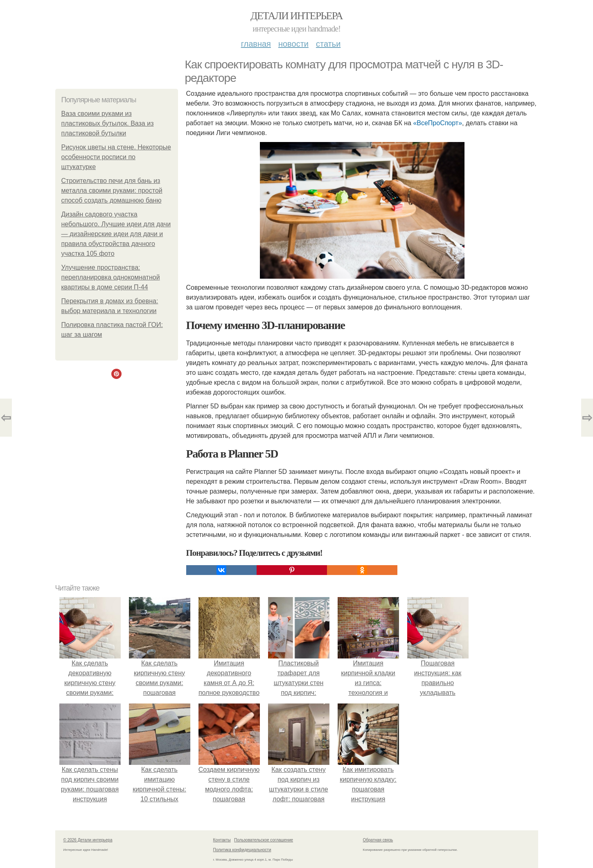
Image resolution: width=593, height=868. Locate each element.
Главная (256, 44)
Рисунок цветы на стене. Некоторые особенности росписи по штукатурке (116, 157)
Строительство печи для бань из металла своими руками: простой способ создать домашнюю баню (112, 191)
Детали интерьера (296, 16)
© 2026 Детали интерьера (88, 840)
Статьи (328, 44)
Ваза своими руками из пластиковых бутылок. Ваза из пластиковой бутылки (108, 123)
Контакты (222, 840)
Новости (293, 44)
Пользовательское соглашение (264, 840)
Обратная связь (378, 840)
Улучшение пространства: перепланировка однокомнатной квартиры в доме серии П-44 (111, 277)
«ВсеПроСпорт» (437, 123)
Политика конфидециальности (242, 850)
